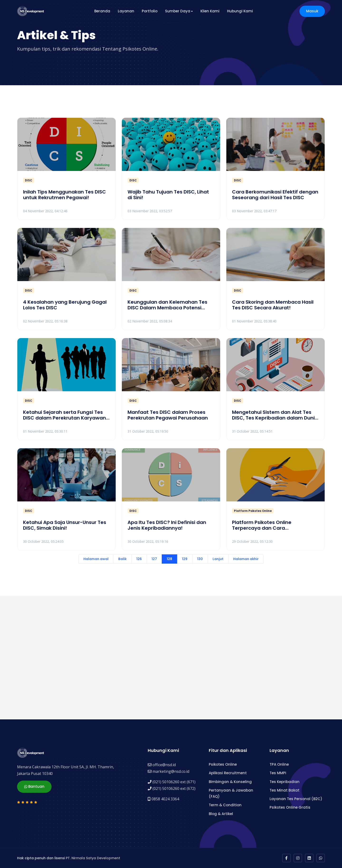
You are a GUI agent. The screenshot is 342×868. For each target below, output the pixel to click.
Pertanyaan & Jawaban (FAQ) (231, 793)
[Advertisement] (160, 658)
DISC (29, 180)
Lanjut (218, 559)
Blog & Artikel (221, 814)
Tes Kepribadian (285, 782)
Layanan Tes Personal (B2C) (296, 799)
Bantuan (34, 787)
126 (139, 559)
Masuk (312, 11)
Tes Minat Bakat (285, 790)
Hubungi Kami (240, 11)
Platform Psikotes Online (253, 511)
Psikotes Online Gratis (290, 807)
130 (200, 559)
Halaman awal (96, 559)
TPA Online (279, 764)
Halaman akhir (246, 559)
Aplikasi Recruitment (228, 773)
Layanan (126, 11)
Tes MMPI (278, 773)
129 (185, 559)
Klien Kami (210, 11)
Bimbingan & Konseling (230, 782)
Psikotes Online (223, 764)
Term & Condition (225, 805)
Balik (122, 559)
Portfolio (150, 11)
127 (154, 559)
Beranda (102, 11)
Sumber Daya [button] (178, 11)
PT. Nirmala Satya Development (93, 858)
